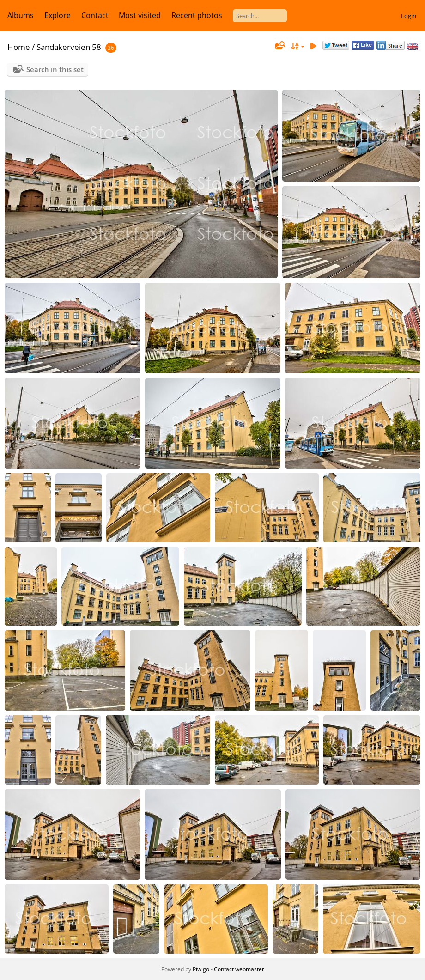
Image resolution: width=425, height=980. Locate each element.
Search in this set (55, 69)
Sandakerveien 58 (69, 47)
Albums (21, 15)
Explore (58, 15)
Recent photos (197, 15)
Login (409, 16)
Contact (95, 15)
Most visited (140, 15)
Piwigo (201, 969)
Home (19, 47)
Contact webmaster (239, 969)
